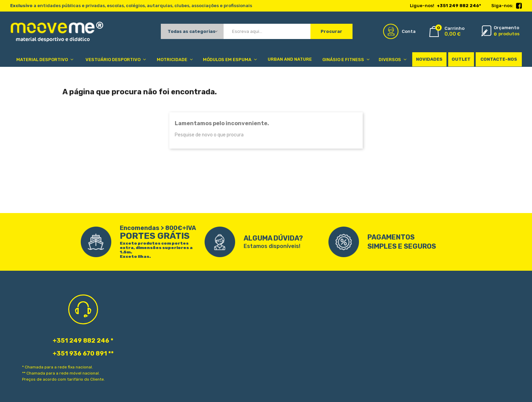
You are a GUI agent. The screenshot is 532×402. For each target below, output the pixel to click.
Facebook (519, 6)
